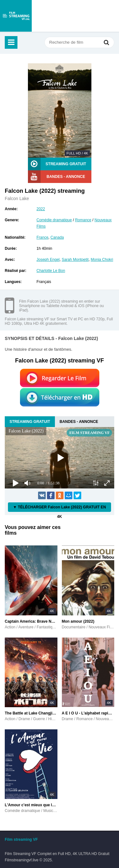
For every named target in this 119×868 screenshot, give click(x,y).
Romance (83, 220)
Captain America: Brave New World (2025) (31, 621)
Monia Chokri (102, 260)
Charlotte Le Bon (51, 271)
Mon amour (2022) (78, 621)
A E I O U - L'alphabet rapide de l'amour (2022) (88, 713)
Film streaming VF (21, 840)
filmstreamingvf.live (16, 16)
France (42, 237)
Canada (57, 237)
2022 (41, 209)
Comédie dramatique (54, 220)
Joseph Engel (48, 260)
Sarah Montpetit (75, 260)
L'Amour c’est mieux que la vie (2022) (31, 805)
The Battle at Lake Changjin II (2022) (31, 713)
